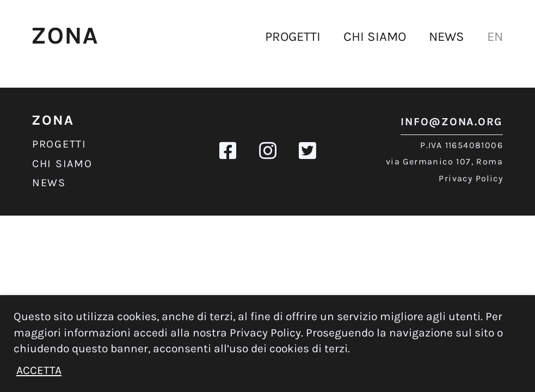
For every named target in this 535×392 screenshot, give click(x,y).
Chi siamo (375, 36)
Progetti (293, 36)
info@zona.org (452, 122)
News (447, 36)
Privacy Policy (471, 178)
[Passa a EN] (495, 37)
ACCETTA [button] (39, 370)
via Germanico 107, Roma (444, 161)
